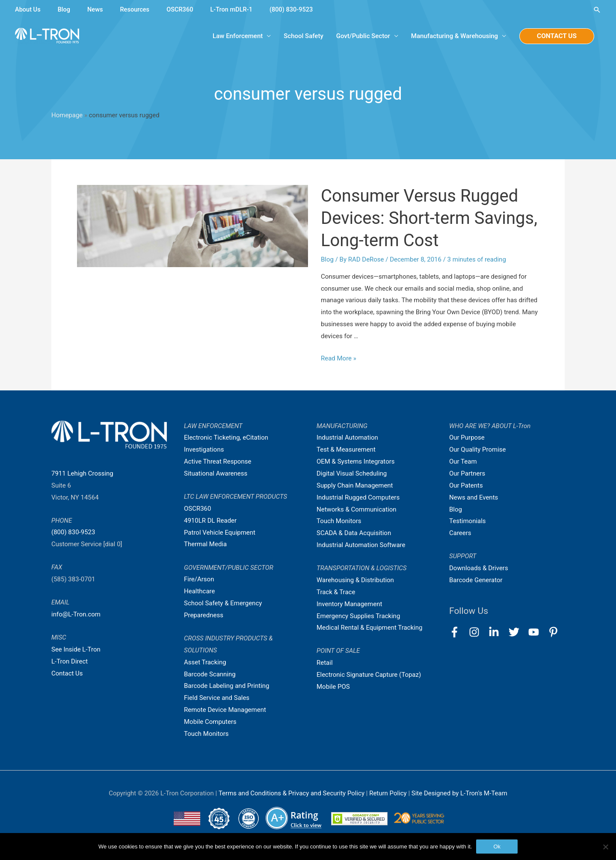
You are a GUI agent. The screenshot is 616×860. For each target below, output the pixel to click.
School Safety (302, 36)
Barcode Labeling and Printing (227, 686)
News (97, 9)
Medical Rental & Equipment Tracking (370, 628)
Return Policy (389, 793)
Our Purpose (467, 438)
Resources (137, 9)
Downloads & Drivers (479, 568)
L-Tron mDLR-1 (235, 9)
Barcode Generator (476, 580)
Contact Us (67, 673)
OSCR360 (183, 9)
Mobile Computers (210, 722)
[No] (605, 847)
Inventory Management (349, 604)
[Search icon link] (597, 10)
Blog (65, 9)
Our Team (463, 461)
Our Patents (466, 485)
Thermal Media (205, 545)
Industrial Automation (347, 438)
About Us (28, 9)
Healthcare (200, 591)
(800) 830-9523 (297, 9)
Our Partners (467, 473)
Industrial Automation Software (361, 545)
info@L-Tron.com (76, 614)
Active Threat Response (218, 461)
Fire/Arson (199, 579)
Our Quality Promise (478, 449)
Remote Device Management (225, 710)
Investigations (204, 449)
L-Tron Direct (70, 661)
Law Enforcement (236, 36)
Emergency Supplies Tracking (358, 616)
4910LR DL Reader (210, 521)
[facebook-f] (458, 632)
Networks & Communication (357, 509)
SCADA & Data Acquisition (354, 533)
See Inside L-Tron (76, 649)
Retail (325, 663)
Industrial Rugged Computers (358, 497)
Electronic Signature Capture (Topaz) (369, 675)
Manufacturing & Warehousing (453, 36)
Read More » (339, 358)
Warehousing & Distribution (355, 580)
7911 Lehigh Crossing (82, 473)
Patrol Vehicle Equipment (220, 533)
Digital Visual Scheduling (352, 473)
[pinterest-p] (555, 632)
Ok (497, 847)
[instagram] (478, 632)
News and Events (474, 497)
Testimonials (468, 521)
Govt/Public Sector (361, 36)
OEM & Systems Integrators (356, 461)
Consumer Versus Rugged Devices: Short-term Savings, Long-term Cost (429, 218)
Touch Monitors (206, 734)
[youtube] (538, 632)
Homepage (67, 115)
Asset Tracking (205, 662)
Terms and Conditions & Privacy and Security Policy (291, 793)
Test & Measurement (346, 449)
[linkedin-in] (498, 632)
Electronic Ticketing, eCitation (226, 438)
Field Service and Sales (217, 698)
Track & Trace (336, 592)
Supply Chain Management (355, 485)
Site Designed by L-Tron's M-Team (459, 793)
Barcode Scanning (210, 674)
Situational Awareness (216, 473)
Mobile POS (333, 687)
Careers (460, 533)
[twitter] (518, 632)
